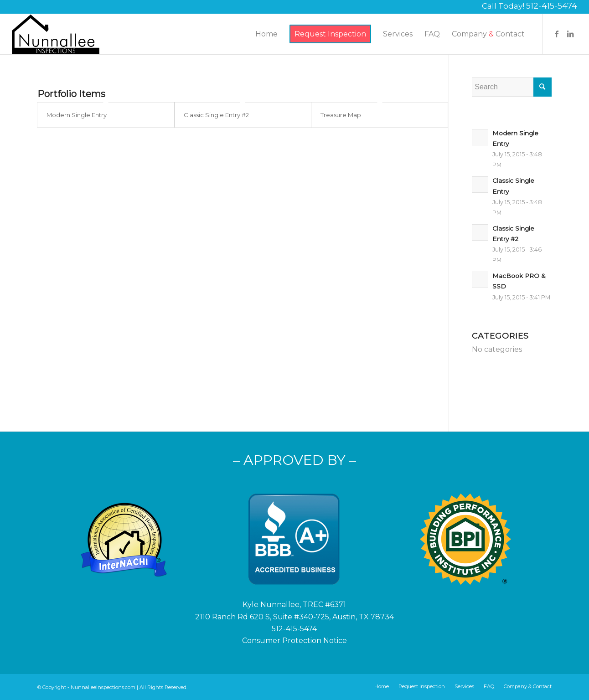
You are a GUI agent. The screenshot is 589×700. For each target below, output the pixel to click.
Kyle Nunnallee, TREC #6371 (294, 605)
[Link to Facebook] (557, 34)
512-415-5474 (552, 6)
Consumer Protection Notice (294, 641)
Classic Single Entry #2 (216, 115)
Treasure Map (341, 115)
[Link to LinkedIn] (570, 34)
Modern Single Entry (77, 115)
